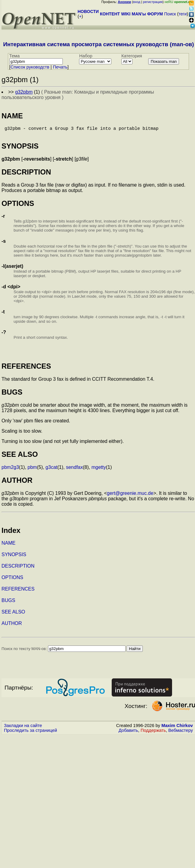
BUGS (8, 603)
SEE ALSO (13, 614)
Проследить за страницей (30, 733)
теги (183, 14)
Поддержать (153, 733)
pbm (32, 470)
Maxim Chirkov (177, 728)
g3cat (51, 470)
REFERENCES (18, 591)
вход (137, 2)
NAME (8, 545)
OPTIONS (12, 580)
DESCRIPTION (18, 568)
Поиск (170, 14)
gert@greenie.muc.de (130, 496)
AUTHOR (12, 626)
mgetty (99, 470)
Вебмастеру (181, 733)
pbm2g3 (10, 470)
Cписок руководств (30, 67)
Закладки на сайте (23, 728)
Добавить (128, 733)
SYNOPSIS (14, 557)
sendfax (74, 470)
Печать (60, 67)
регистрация (153, 2)
